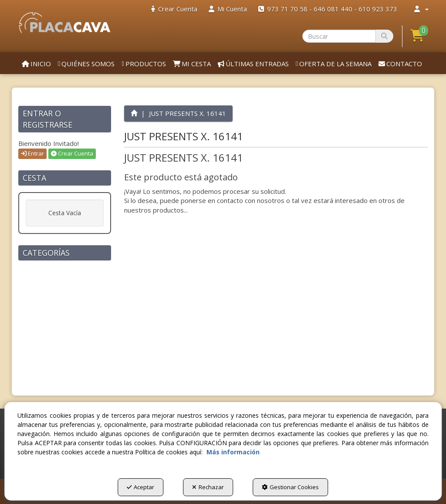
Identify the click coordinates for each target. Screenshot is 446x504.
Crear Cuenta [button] (72, 153)
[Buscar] (384, 36)
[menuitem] (174, 9)
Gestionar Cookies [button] (290, 487)
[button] (65, 23)
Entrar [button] (32, 153)
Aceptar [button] (140, 487)
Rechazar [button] (208, 487)
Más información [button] (233, 452)
